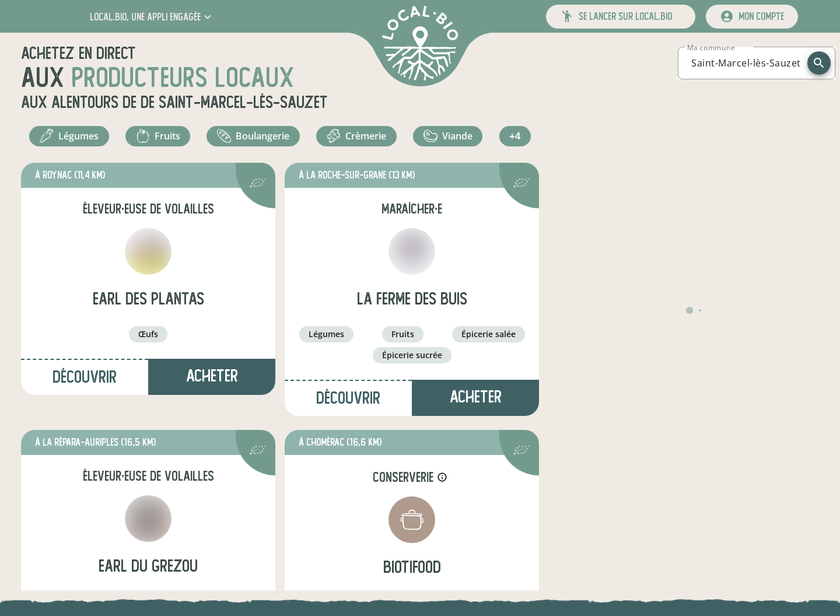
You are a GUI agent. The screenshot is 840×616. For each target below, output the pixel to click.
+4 (517, 139)
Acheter (212, 381)
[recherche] (819, 63)
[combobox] (746, 63)
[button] (152, 17)
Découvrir (85, 382)
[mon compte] (752, 17)
